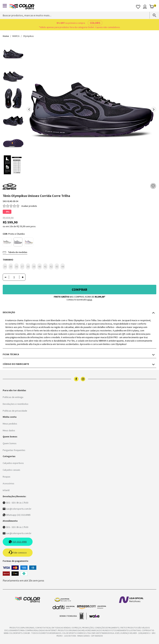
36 (16, 266)
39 (34, 266)
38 (28, 266)
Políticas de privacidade (15, 411)
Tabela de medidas (15, 252)
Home (6, 36)
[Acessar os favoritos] (138, 7)
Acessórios (8, 483)
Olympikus (28, 36)
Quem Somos (10, 443)
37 (22, 266)
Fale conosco (18, 553)
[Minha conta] (145, 7)
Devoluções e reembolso (16, 404)
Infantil (6, 490)
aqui (90, 300)
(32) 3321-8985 (18, 542)
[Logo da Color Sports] (22, 7)
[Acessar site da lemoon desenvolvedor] (73, 616)
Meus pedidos (10, 424)
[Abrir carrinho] (153, 7)
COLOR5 (95, 23)
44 (63, 266)
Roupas (7, 477)
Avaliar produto (29, 206)
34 (5, 266)
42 (51, 266)
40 (40, 266)
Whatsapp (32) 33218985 (17, 515)
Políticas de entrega (13, 397)
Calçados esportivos (13, 463)
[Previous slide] (29, 109)
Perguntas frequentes (14, 450)
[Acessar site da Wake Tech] (94, 616)
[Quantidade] (14, 277)
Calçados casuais (11, 470)
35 (11, 266)
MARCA (16, 36)
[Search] (153, 15)
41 (45, 266)
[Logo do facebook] (76, 379)
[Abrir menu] (5, 6)
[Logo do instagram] (83, 379)
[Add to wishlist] (153, 186)
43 (57, 266)
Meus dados (9, 430)
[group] (91, 108)
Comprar (79, 289)
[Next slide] (154, 109)
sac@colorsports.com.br (17, 509)
